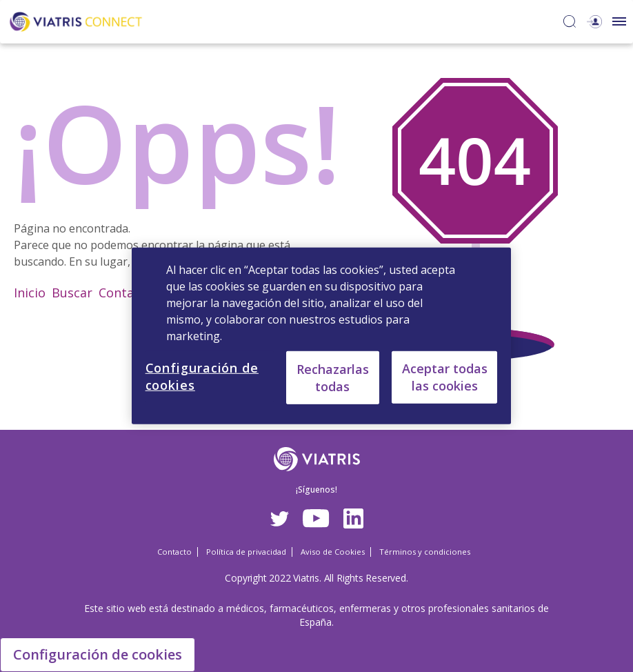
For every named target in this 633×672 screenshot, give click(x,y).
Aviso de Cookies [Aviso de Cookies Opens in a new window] (333, 552)
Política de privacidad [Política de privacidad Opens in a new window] (246, 552)
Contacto (126, 293)
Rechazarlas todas (333, 377)
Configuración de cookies (98, 654)
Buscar (72, 293)
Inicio (30, 293)
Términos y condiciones (425, 552)
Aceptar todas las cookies (445, 377)
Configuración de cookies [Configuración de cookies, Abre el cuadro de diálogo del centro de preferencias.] (202, 376)
